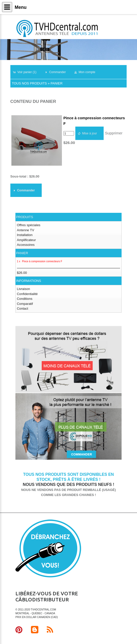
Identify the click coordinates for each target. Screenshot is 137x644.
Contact (23, 309)
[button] (27, 72)
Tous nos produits (29, 83)
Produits (25, 217)
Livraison (24, 289)
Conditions (25, 299)
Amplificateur (26, 240)
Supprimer (114, 133)
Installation (25, 235)
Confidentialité (27, 294)
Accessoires (26, 245)
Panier (56, 83)
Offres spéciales (29, 225)
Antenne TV (26, 230)
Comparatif (25, 304)
